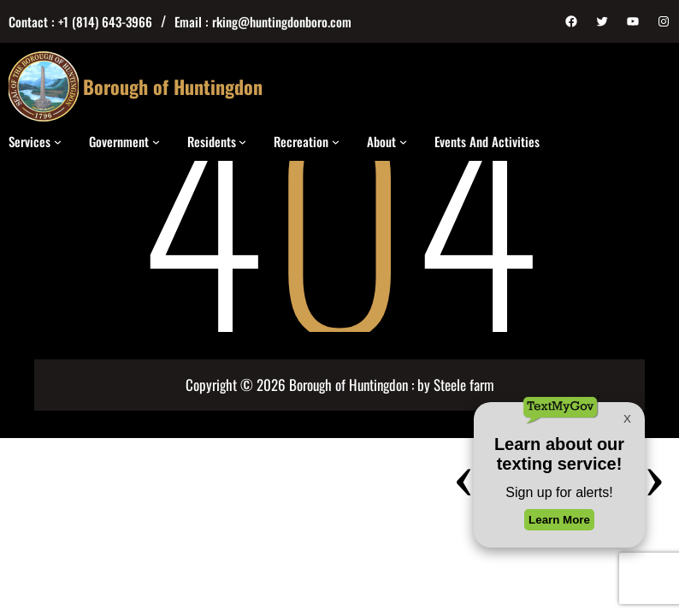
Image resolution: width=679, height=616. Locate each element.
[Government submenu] (156, 141)
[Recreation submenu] (336, 141)
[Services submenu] (58, 141)
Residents (212, 141)
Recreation (301, 141)
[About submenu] (403, 141)
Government (119, 141)
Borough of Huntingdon (173, 86)
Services (30, 141)
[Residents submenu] (242, 141)
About (381, 141)
